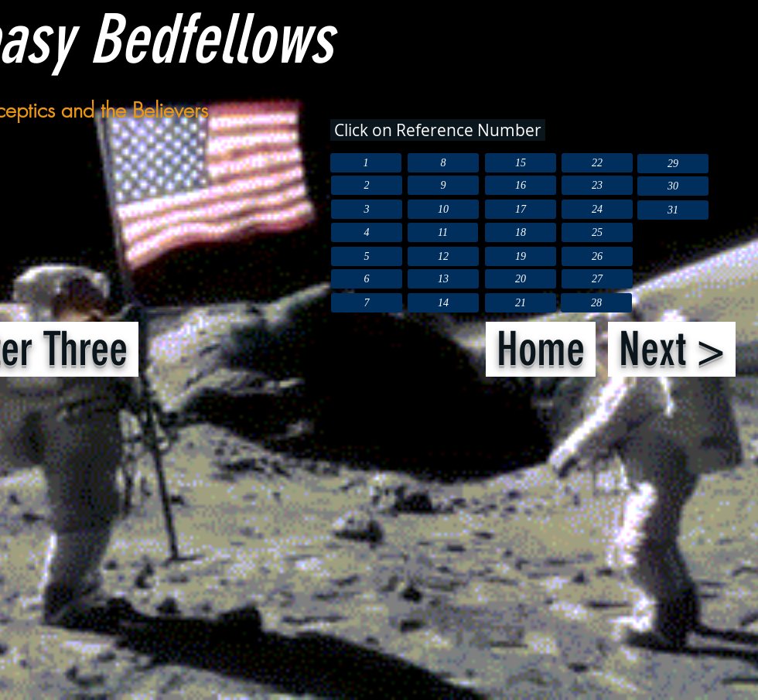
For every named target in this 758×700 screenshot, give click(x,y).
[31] (673, 210)
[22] (597, 163)
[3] (367, 209)
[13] (443, 279)
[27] (597, 279)
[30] (673, 186)
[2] (367, 185)
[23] (597, 185)
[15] (521, 163)
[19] (521, 256)
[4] (367, 232)
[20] (521, 279)
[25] (597, 232)
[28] (596, 303)
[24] (597, 209)
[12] (443, 256)
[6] (367, 279)
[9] (443, 185)
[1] (366, 163)
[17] (521, 209)
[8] (443, 163)
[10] (443, 209)
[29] (673, 164)
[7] (367, 303)
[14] (443, 303)
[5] (367, 256)
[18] (521, 232)
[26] (597, 256)
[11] (443, 232)
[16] (521, 185)
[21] (521, 303)
